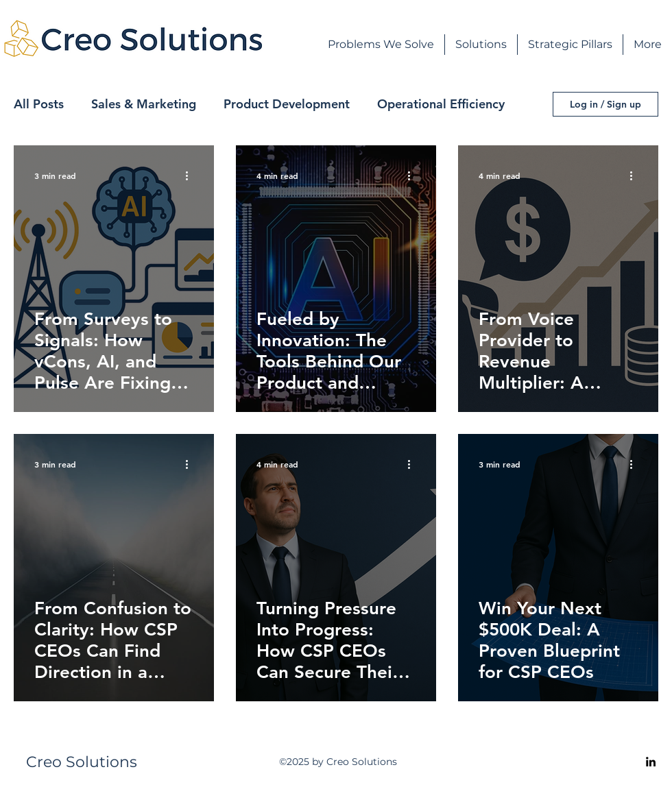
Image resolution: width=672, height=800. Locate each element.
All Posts (39, 104)
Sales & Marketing (144, 104)
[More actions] (191, 175)
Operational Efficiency (441, 104)
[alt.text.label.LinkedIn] (651, 762)
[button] (481, 45)
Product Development (287, 104)
